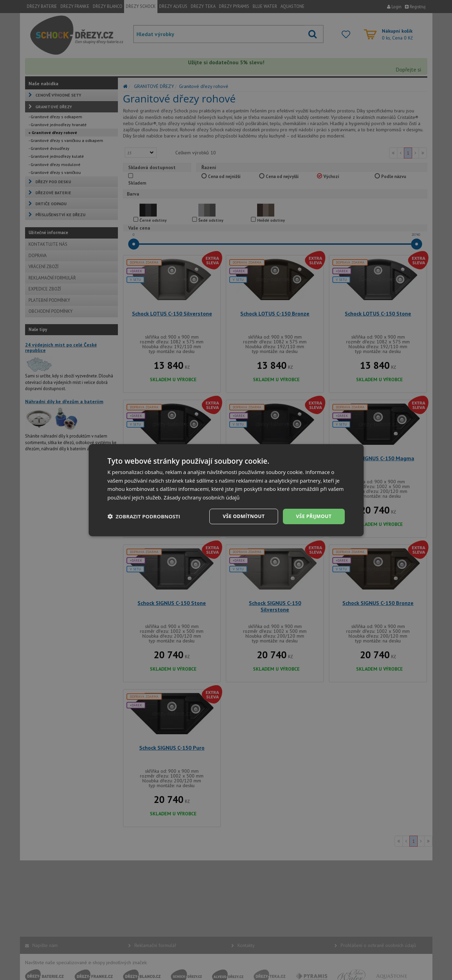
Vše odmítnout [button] (244, 516)
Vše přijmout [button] (314, 516)
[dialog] (226, 490)
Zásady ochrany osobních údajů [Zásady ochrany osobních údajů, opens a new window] (202, 497)
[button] (144, 516)
